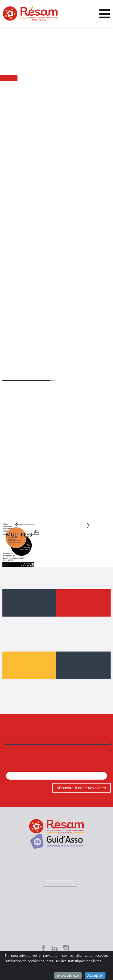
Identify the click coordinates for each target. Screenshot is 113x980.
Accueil (8, 85)
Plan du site (56, 905)
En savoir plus (68, 975)
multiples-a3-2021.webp (46, 512)
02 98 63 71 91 (59, 866)
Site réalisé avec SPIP (57, 899)
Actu (21, 85)
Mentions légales (56, 894)
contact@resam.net (60, 872)
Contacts (56, 888)
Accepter (95, 975)
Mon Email (16, 753)
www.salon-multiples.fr (25, 365)
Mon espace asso (57, 917)
